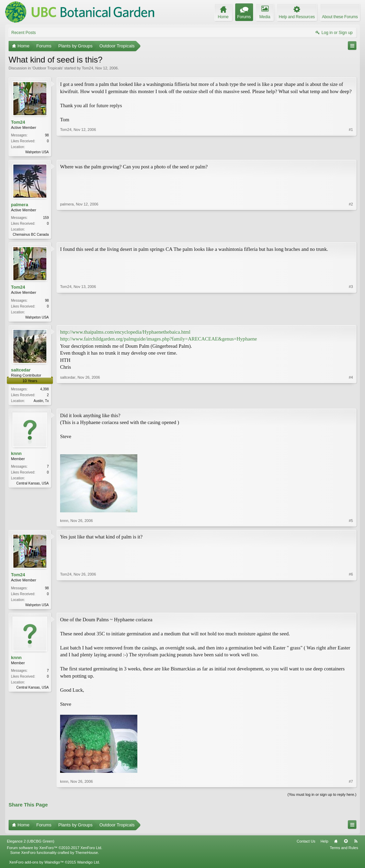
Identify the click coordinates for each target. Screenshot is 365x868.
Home (336, 845)
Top (346, 845)
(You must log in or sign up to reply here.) (322, 798)
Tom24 (87, 68)
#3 (351, 318)
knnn (16, 456)
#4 (351, 402)
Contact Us (306, 845)
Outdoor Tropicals (48, 68)
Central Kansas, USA (33, 486)
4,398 (44, 391)
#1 (351, 151)
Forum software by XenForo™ (55, 851)
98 (47, 135)
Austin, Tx (41, 403)
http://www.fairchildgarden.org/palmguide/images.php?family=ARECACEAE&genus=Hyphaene (158, 341)
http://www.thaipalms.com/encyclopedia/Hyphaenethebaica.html (125, 334)
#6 (351, 607)
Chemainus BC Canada (31, 235)
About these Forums (340, 17)
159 (46, 218)
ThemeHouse (87, 856)
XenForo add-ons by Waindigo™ (36, 866)
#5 (351, 523)
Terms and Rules (344, 851)
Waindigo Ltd (88, 866)
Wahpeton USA (37, 152)
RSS (356, 845)
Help (324, 845)
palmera (20, 205)
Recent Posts (24, 33)
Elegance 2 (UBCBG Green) (31, 845)
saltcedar (21, 372)
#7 (351, 784)
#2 (351, 234)
